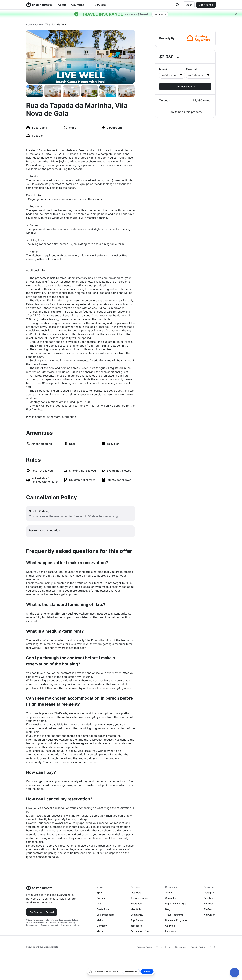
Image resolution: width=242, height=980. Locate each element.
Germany (102, 926)
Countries (78, 5)
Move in (172, 73)
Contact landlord (185, 87)
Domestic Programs (176, 920)
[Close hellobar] (236, 14)
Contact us (171, 898)
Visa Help (136, 892)
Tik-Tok (208, 909)
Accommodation (35, 24)
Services (100, 5)
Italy (99, 904)
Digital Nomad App (176, 904)
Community (137, 915)
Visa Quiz (136, 909)
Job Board (136, 926)
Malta (100, 920)
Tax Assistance (139, 898)
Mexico (101, 931)
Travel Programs (174, 915)
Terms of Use (164, 947)
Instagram (209, 892)
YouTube (209, 904)
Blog (168, 909)
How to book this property (185, 112)
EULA (213, 947)
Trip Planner (137, 920)
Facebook (209, 898)
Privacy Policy (145, 947)
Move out (199, 73)
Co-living (170, 926)
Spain (100, 892)
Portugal (101, 898)
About (62, 5)
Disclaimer (181, 947)
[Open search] (177, 5)
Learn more (160, 14)
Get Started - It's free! (42, 912)
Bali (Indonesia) (105, 915)
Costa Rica (103, 909)
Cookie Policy (198, 947)
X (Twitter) (210, 915)
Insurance (136, 904)
